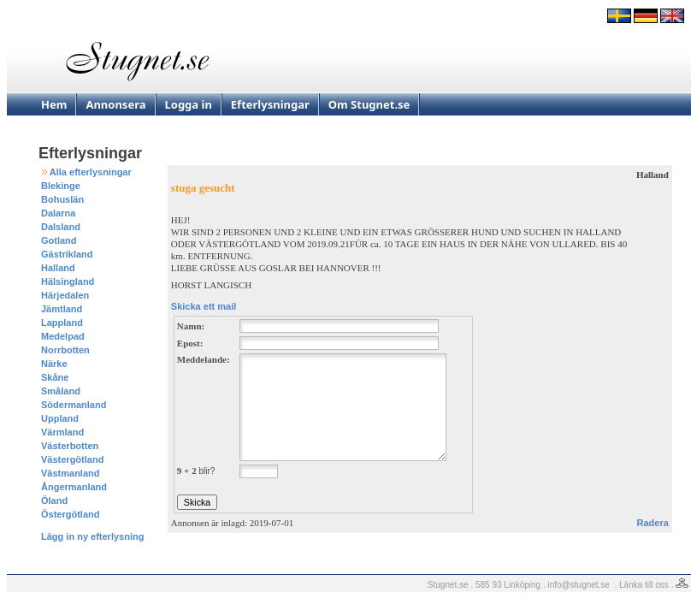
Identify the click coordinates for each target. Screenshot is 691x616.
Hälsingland (68, 281)
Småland (61, 391)
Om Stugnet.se (369, 104)
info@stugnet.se (579, 585)
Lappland (62, 323)
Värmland (62, 432)
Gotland (59, 240)
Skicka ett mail (204, 306)
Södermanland (74, 405)
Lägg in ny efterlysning (92, 536)
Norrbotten (65, 350)
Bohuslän (62, 199)
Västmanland (70, 473)
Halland (58, 268)
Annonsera (115, 104)
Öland (54, 500)
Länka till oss (644, 585)
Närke (54, 364)
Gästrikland (67, 254)
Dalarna (58, 213)
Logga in (189, 104)
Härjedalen (65, 295)
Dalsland (61, 227)
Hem (54, 104)
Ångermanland (74, 487)
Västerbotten (70, 446)
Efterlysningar (270, 104)
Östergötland (70, 514)
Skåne (55, 377)
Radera (653, 523)
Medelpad (63, 336)
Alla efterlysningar (91, 172)
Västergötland (72, 459)
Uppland (60, 418)
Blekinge (61, 186)
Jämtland (62, 309)
